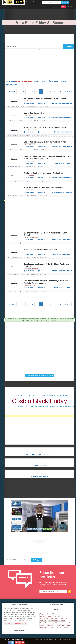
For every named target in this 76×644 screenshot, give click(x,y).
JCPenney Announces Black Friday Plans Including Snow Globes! (45, 234)
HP (61, 628)
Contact (70, 640)
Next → (67, 91)
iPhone (42, 625)
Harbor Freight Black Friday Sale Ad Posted (40, 250)
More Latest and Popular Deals (39, 455)
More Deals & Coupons (38, 298)
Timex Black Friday (30, 190)
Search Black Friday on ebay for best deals (39, 375)
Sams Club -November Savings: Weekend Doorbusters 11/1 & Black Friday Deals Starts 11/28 (47, 157)
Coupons (65, 406)
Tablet (58, 625)
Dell (69, 407)
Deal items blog (21, 623)
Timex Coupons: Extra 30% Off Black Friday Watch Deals (45, 127)
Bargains (50, 616)
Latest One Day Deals (39, 473)
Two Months (12, 85)
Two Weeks (54, 81)
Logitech (52, 628)
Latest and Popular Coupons (39, 462)
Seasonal (36, 2)
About (40, 640)
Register (71, 7)
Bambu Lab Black (29, 176)
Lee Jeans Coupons (30, 286)
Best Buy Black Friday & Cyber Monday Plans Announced (45, 98)
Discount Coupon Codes (47, 623)
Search (65, 2)
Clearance (63, 621)
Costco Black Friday (30, 115)
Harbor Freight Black (30, 252)
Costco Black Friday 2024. (34, 113)
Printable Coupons (53, 621)
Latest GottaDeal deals (62, 103)
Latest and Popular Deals (39, 451)
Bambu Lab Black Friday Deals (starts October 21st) (44, 173)
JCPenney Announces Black (32, 238)
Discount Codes (44, 618)
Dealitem (41, 103)
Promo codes (54, 618)
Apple (42, 628)
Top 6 (39, 31)
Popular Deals (25, 28)
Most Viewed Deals (21, 298)
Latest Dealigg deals (63, 132)
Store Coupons (61, 614)
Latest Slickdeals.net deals (60, 118)
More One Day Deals (39, 477)
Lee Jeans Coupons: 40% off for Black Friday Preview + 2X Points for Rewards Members (46, 282)
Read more (9, 623)
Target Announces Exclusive (32, 269)
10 (60, 91)
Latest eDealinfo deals (62, 192)
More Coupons (39, 466)
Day (44, 81)
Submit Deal (57, 640)
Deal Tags (39, 384)
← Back (12, 91)
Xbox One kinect (50, 625)
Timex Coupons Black (30, 130)
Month (64, 81)
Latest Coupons (63, 28)
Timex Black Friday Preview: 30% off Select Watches (44, 188)
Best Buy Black (29, 101)
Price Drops (43, 621)
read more (29, 103)
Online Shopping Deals (61, 623)
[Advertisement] (39, 65)
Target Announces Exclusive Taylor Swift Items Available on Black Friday (47, 265)
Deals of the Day (57, 553)
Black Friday (14, 28)
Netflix (63, 625)
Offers (54, 614)
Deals (48, 614)
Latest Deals (51, 28)
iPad (70, 623)
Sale (44, 395)
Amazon (66, 628)
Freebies (56, 616)
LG (73, 406)
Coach (69, 625)
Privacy (64, 640)
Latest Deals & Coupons (50, 539)
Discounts (43, 616)
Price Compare (63, 618)
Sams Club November (30, 161)
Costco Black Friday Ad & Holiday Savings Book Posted (45, 142)
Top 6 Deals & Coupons (56, 298)
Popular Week (23, 81)
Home (28, 2)
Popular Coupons (38, 28)
